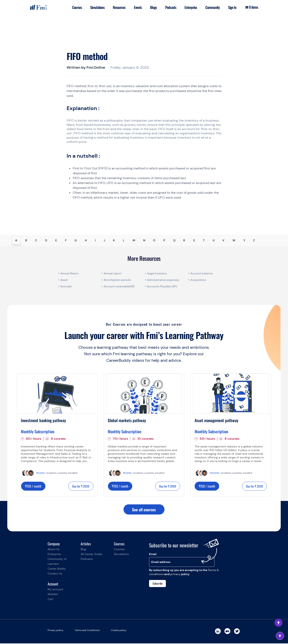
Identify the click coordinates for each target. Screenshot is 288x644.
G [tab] (76, 240)
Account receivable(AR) (119, 286)
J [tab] (104, 240)
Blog (83, 550)
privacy (175, 575)
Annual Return (69, 273)
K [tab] (114, 240)
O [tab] (154, 240)
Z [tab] (254, 240)
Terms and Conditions (87, 631)
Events (136, 9)
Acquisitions (198, 280)
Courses (74, 9)
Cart (50, 600)
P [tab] (164, 240)
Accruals (66, 286)
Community (213, 9)
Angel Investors (157, 273)
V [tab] (223, 240)
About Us (54, 550)
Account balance (202, 273)
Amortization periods (118, 280)
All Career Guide (91, 555)
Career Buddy (57, 569)
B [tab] (26, 240)
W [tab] (234, 240)
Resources (117, 9)
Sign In (232, 9)
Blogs (152, 9)
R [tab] (184, 240)
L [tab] (124, 240)
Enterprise (191, 9)
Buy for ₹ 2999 (80, 486)
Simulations (95, 9)
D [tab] (46, 240)
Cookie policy (119, 631)
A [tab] (16, 240)
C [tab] (36, 240)
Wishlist (53, 595)
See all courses (144, 510)
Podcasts (170, 9)
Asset (64, 280)
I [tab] (95, 240)
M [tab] (134, 240)
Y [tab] (244, 240)
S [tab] (194, 240)
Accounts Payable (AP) (162, 286)
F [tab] (66, 240)
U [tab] (214, 240)
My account (55, 590)
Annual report (113, 273)
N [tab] (144, 240)
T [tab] (204, 240)
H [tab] (86, 240)
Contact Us (55, 574)
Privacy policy (55, 631)
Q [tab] (174, 240)
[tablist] (144, 240)
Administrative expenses (163, 280)
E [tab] (56, 240)
